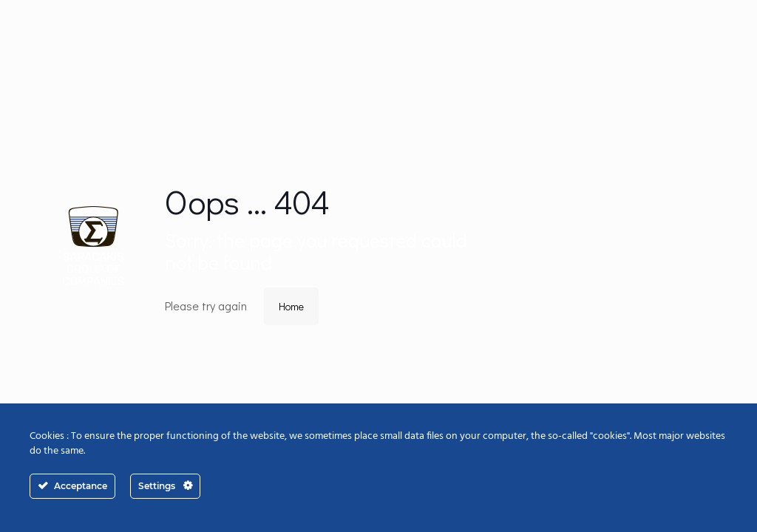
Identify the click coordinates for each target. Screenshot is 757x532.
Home (291, 306)
